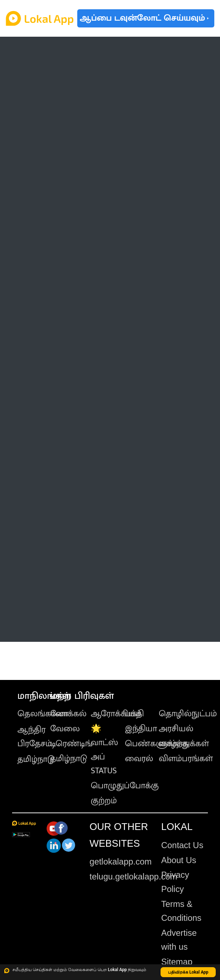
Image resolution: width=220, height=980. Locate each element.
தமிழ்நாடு (36, 759)
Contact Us (182, 845)
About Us (179, 860)
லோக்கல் (68, 714)
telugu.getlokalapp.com (133, 876)
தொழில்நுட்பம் (188, 714)
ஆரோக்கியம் (116, 714)
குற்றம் (104, 801)
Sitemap (177, 962)
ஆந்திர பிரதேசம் (35, 737)
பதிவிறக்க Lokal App (188, 972)
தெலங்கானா (43, 714)
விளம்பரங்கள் (186, 759)
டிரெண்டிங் (71, 744)
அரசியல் (176, 729)
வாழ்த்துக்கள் (184, 744)
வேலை (65, 729)
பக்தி (134, 714)
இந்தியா (141, 729)
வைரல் (139, 759)
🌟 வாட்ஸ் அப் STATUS (104, 750)
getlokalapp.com (121, 862)
